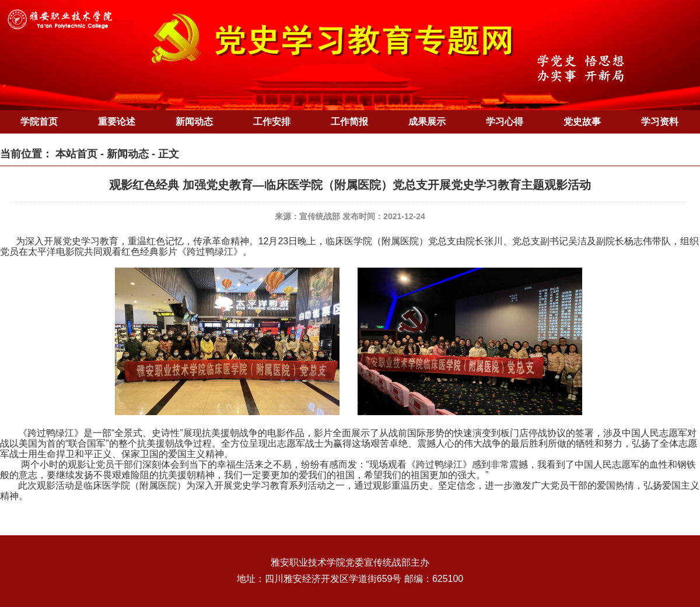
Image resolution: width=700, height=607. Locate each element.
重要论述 (117, 122)
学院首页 (39, 122)
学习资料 (660, 122)
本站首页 (76, 154)
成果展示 (427, 122)
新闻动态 (194, 122)
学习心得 (505, 122)
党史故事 (582, 122)
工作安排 (272, 122)
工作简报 (349, 122)
